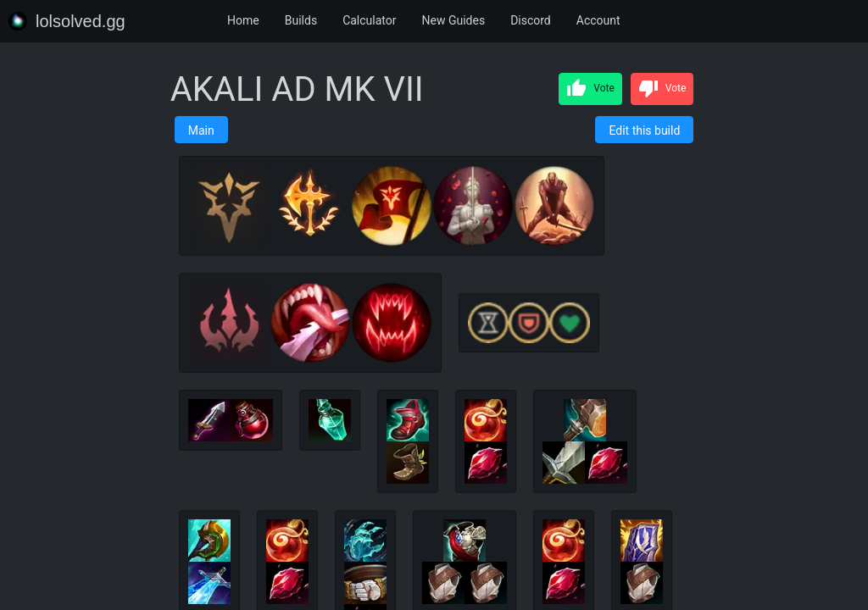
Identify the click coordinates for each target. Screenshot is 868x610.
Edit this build (644, 130)
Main (201, 130)
